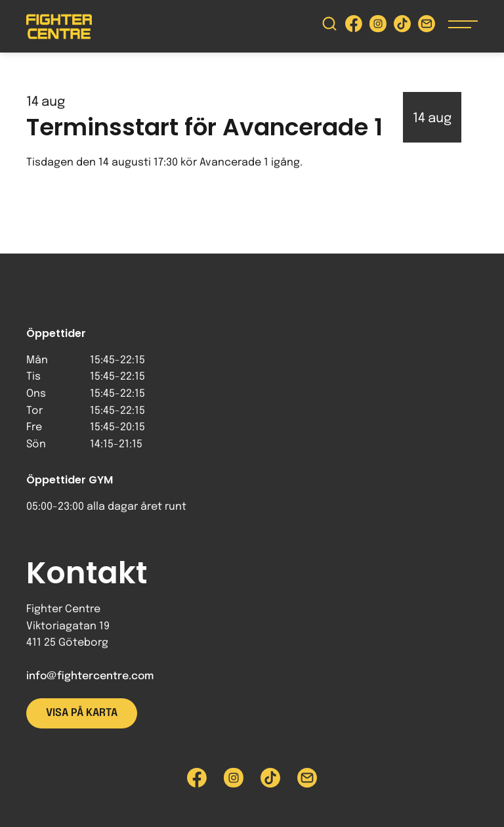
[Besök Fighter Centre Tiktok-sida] (402, 27)
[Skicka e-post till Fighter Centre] (427, 27)
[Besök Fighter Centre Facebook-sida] (354, 27)
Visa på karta (82, 713)
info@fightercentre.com (90, 676)
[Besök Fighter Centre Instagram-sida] (378, 27)
